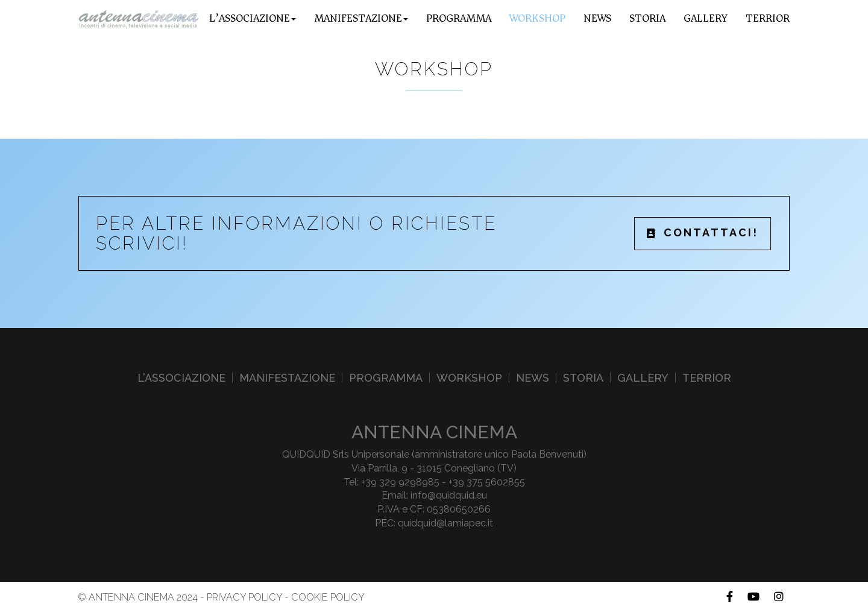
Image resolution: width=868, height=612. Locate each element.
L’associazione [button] (253, 18)
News (597, 18)
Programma (459, 18)
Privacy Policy (244, 597)
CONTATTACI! (703, 232)
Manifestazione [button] (361, 18)
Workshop (537, 18)
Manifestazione (287, 378)
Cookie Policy (328, 597)
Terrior (768, 18)
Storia (647, 18)
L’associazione (181, 378)
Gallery (706, 18)
